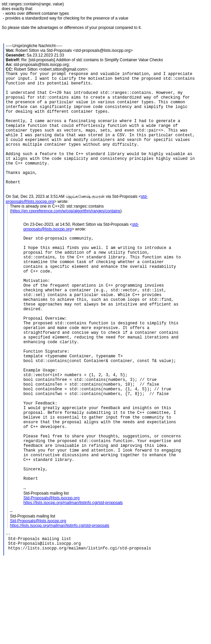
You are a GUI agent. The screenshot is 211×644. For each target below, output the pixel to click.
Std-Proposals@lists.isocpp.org (51, 576)
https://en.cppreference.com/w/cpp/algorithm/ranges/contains (66, 235)
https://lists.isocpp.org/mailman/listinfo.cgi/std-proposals (73, 580)
